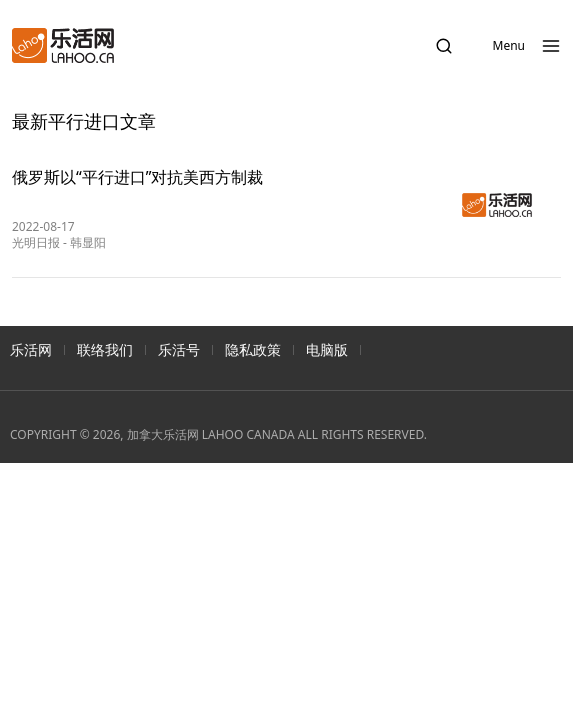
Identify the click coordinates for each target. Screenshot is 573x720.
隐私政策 (253, 349)
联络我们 (105, 349)
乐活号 (179, 349)
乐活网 (31, 349)
